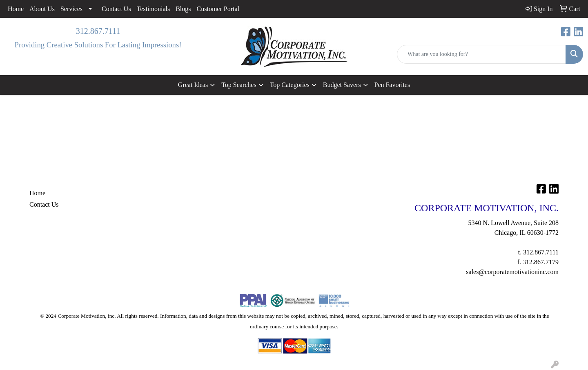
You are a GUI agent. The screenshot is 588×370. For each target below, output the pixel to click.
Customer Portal (218, 9)
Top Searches (239, 85)
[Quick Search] (481, 54)
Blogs (183, 9)
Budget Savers (342, 85)
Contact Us (116, 9)
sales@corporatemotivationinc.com (512, 272)
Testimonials (154, 9)
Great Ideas (193, 85)
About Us (42, 9)
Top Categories (290, 85)
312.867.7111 (98, 31)
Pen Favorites (392, 85)
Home (16, 9)
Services (71, 9)
